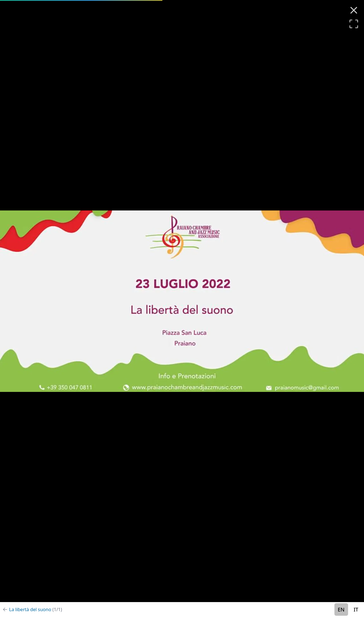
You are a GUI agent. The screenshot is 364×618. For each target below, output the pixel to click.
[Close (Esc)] (354, 10)
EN (341, 609)
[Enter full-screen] (354, 24)
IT (356, 609)
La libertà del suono (36, 609)
